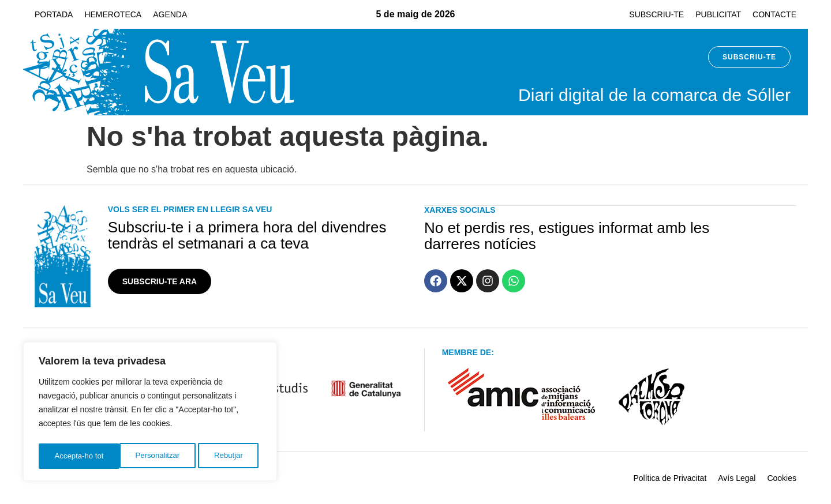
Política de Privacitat (670, 478)
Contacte (774, 14)
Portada (54, 14)
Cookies (782, 478)
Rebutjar (147, 456)
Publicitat (718, 14)
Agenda (170, 14)
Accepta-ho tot (222, 456)
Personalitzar (76, 456)
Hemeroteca (113, 14)
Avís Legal (737, 478)
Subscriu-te (656, 14)
